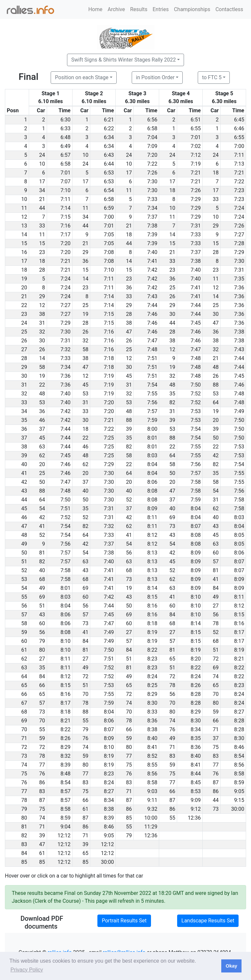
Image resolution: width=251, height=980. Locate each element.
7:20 (152, 155)
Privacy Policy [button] (27, 970)
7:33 (152, 199)
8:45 (196, 782)
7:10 (66, 190)
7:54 (152, 385)
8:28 (196, 694)
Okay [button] (231, 966)
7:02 (196, 146)
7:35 (239, 279)
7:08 (109, 252)
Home (95, 9)
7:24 (239, 208)
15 (42, 243)
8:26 (196, 685)
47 (216, 323)
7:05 (109, 235)
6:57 (66, 155)
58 (86, 349)
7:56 (152, 402)
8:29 (152, 694)
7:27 (239, 235)
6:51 (196, 120)
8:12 (152, 535)
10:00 (151, 818)
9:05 (239, 791)
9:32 (152, 809)
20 (216, 420)
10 (86, 155)
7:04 (152, 137)
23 (42, 252)
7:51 (152, 358)
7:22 (152, 164)
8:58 (239, 774)
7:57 (152, 411)
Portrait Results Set (124, 921)
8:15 (152, 597)
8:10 (196, 597)
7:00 (239, 146)
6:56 (152, 120)
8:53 (196, 791)
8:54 (239, 756)
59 (216, 712)
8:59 (239, 782)
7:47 (152, 341)
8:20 (196, 659)
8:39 (66, 765)
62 (42, 455)
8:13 (152, 553)
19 (86, 314)
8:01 (152, 438)
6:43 (109, 155)
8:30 (152, 703)
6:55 (196, 128)
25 (172, 288)
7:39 (152, 235)
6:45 (239, 120)
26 (172, 296)
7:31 (196, 226)
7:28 (239, 243)
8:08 (152, 491)
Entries (161, 9)
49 (42, 588)
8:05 (239, 535)
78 (216, 623)
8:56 (239, 765)
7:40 (152, 252)
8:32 (66, 756)
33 (216, 199)
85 (129, 818)
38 (42, 314)
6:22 (109, 128)
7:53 (196, 411)
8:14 (152, 588)
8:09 (152, 508)
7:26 (152, 173)
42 (216, 455)
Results (139, 9)
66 (42, 685)
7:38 (152, 226)
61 (86, 809)
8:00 (152, 429)
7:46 (152, 314)
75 (216, 747)
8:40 (152, 738)
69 (172, 517)
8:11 (152, 517)
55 (86, 721)
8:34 (196, 729)
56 (129, 553)
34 (42, 190)
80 (42, 650)
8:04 (152, 464)
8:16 (152, 606)
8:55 (152, 765)
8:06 (152, 482)
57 (216, 562)
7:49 (239, 411)
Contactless (229, 9)
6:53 (109, 173)
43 (216, 526)
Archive (116, 9)
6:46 (239, 128)
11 (129, 190)
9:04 (66, 827)
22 (42, 385)
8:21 (239, 659)
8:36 (152, 721)
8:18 (152, 623)
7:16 (66, 226)
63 (42, 447)
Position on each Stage (82, 77)
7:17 (66, 235)
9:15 (239, 800)
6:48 (66, 137)
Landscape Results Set (208, 921)
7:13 (239, 164)
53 (86, 394)
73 (172, 526)
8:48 (66, 774)
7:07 (66, 181)
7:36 (239, 288)
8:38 (152, 729)
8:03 (152, 455)
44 (42, 208)
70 (86, 694)
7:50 (196, 385)
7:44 (152, 305)
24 (42, 155)
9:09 (196, 800)
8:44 (196, 774)
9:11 (152, 800)
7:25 (109, 438)
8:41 (152, 747)
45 (129, 376)
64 (216, 402)
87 (216, 782)
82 (172, 402)
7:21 (196, 173)
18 (216, 173)
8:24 (152, 676)
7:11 (239, 155)
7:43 (152, 296)
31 (42, 323)
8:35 (196, 738)
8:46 (239, 747)
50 (216, 438)
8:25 (152, 685)
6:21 (109, 120)
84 (216, 588)
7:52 (196, 394)
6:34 (109, 137)
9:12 (196, 809)
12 (216, 288)
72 (216, 659)
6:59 (109, 208)
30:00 (238, 809)
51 (42, 606)
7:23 (239, 190)
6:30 (66, 120)
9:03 (152, 791)
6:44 (109, 164)
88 (216, 385)
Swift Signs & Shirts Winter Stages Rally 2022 (124, 60)
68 (129, 570)
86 (42, 782)
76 (172, 729)
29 (216, 226)
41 (42, 526)
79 (42, 641)
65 (172, 659)
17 (129, 173)
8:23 (152, 659)
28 (216, 252)
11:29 (151, 827)
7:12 (196, 155)
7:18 (109, 358)
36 (86, 261)
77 (129, 756)
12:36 (194, 818)
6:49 (66, 146)
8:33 (152, 712)
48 (216, 367)
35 (172, 394)
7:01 (196, 137)
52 (129, 500)
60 (216, 553)
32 (42, 332)
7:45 (196, 323)
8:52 (152, 756)
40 (86, 491)
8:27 (239, 712)
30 (172, 314)
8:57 (66, 791)
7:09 (152, 146)
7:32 (66, 349)
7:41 (152, 261)
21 (42, 199)
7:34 (152, 208)
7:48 (152, 349)
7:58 (196, 482)
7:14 (66, 208)
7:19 (196, 164)
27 (216, 606)
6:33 (66, 128)
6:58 (152, 128)
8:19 (152, 632)
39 (172, 420)
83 (172, 756)
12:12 (64, 835)
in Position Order (155, 77)
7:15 (66, 217)
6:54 (109, 190)
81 (42, 553)
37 (42, 429)
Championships (192, 9)
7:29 (196, 199)
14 (172, 235)
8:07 (196, 526)
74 (216, 676)
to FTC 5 (212, 77)
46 (42, 420)
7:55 (152, 394)
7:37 (152, 217)
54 (216, 491)
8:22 (152, 650)
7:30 (152, 181)
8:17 (239, 632)
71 (216, 729)
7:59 (152, 420)
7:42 (152, 270)
